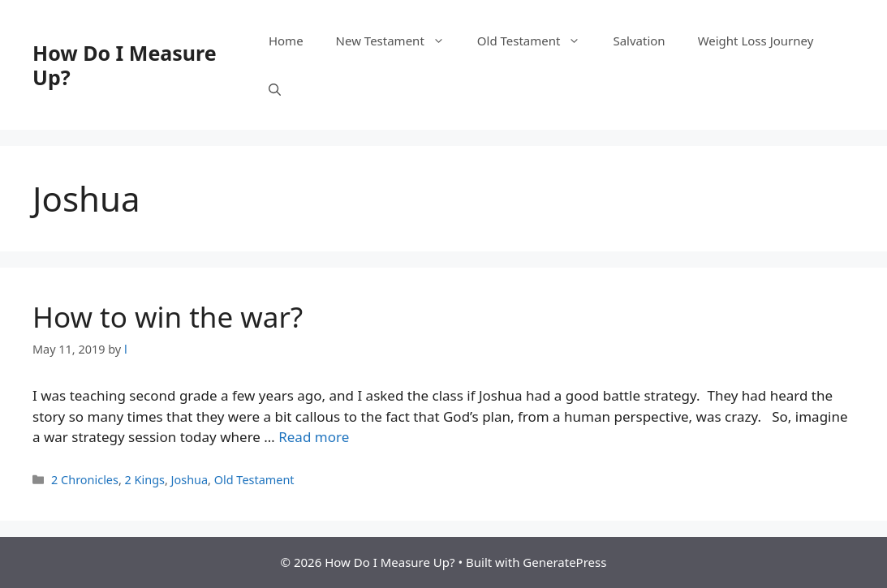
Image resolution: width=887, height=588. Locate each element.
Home (286, 41)
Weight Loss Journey (756, 41)
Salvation (639, 41)
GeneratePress (564, 562)
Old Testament (537, 41)
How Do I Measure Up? (125, 65)
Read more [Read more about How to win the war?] (314, 437)
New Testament (398, 41)
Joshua (190, 480)
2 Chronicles (85, 480)
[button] (275, 89)
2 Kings (145, 480)
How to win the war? (168, 317)
